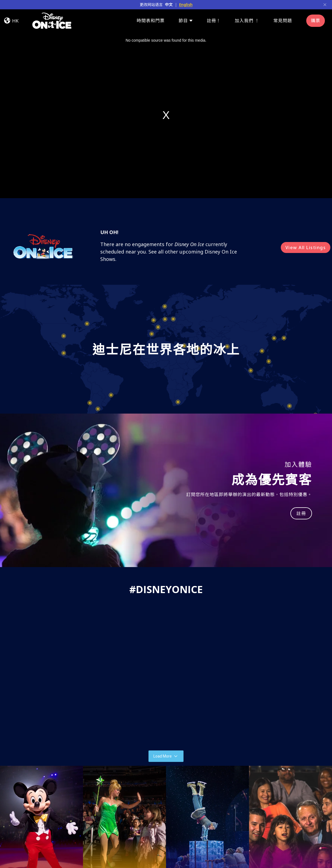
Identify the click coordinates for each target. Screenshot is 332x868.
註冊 (301, 513)
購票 (316, 21)
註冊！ (214, 21)
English (186, 5)
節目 (183, 21)
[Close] (325, 5)
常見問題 (283, 21)
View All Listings (306, 247)
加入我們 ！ (247, 21)
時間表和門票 (151, 21)
